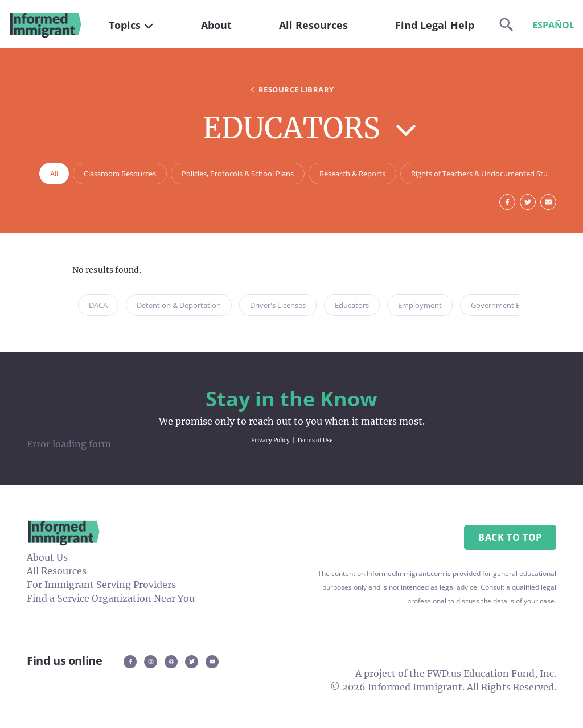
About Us (47, 557)
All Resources (57, 571)
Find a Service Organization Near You (111, 598)
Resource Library (291, 89)
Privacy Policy (270, 440)
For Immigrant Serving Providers (101, 585)
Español (553, 25)
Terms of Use (315, 440)
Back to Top (510, 537)
